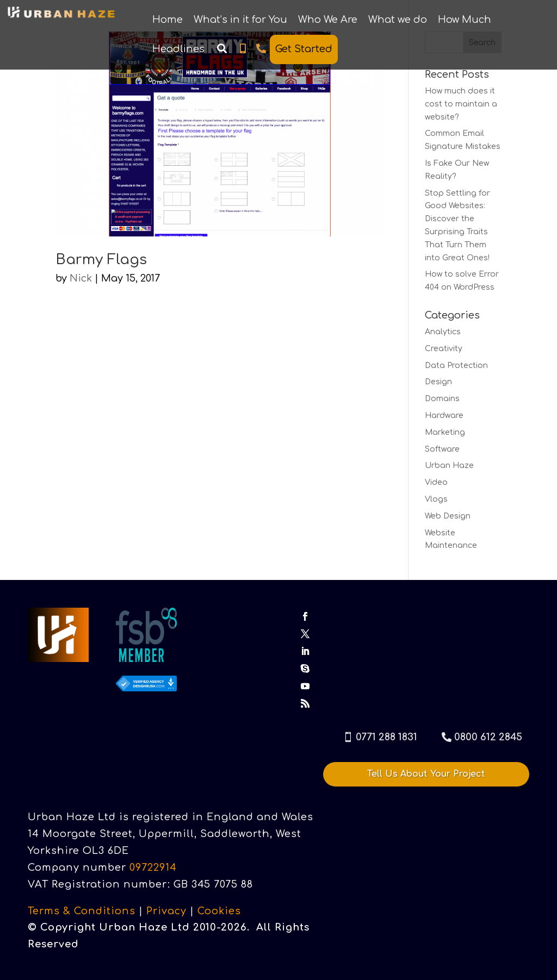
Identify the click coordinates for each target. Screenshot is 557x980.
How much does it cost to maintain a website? (461, 104)
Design (438, 382)
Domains (442, 399)
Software (442, 449)
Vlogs (436, 499)
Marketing (445, 432)
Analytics (443, 332)
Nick (81, 278)
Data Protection (456, 366)
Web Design (448, 516)
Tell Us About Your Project (426, 774)
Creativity (444, 349)
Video (436, 482)
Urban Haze (449, 466)
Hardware (444, 416)
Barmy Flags (101, 260)
